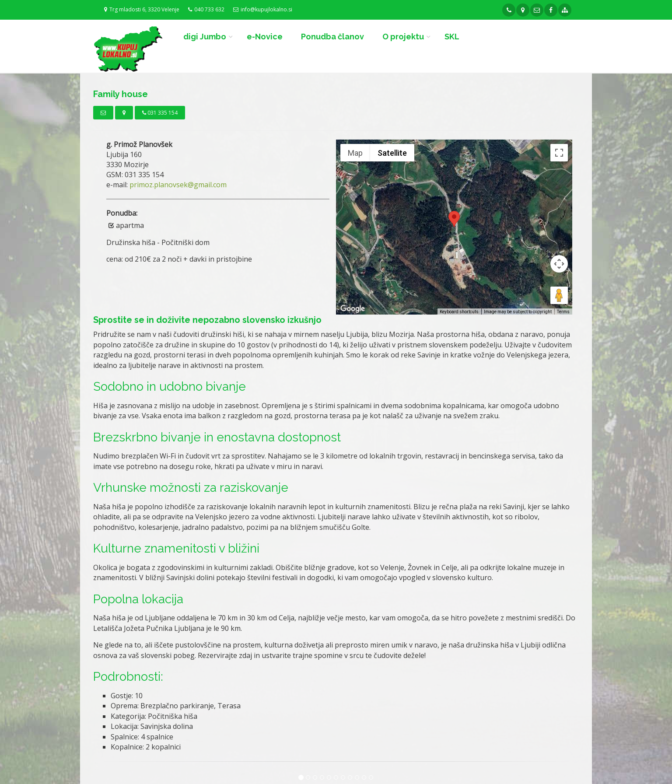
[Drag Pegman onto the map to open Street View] (559, 295)
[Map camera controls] (559, 264)
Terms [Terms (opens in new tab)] (563, 312)
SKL (452, 37)
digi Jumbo (205, 37)
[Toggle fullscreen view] (559, 153)
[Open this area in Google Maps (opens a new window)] (353, 309)
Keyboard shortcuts (459, 312)
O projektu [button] (403, 37)
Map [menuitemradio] (355, 153)
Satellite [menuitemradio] (392, 153)
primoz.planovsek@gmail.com (178, 185)
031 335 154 (160, 113)
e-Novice (265, 37)
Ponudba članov (332, 37)
